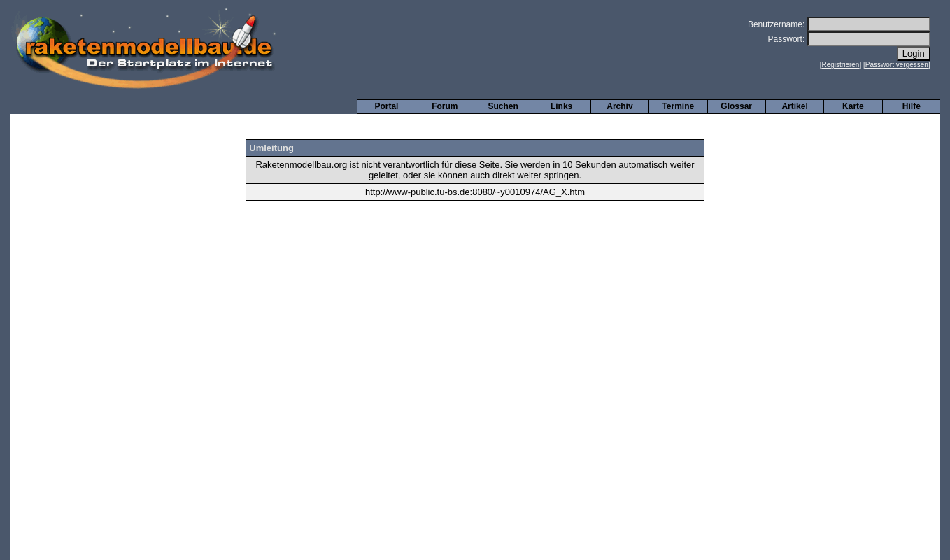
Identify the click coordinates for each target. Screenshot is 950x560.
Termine (678, 106)
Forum (445, 106)
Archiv (619, 106)
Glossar (736, 106)
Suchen (503, 106)
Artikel (794, 106)
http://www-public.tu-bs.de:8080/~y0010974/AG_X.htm (475, 192)
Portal (386, 106)
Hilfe (912, 106)
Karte (853, 106)
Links (561, 106)
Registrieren (841, 65)
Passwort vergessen (897, 65)
